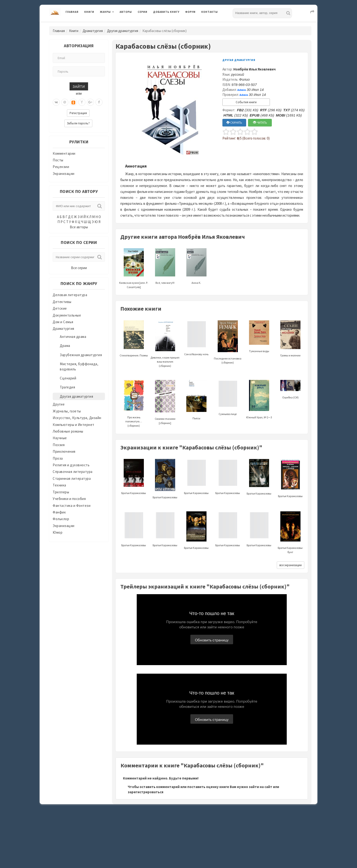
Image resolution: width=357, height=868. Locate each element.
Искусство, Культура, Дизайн (77, 418)
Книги (89, 12)
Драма (65, 346)
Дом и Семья (63, 322)
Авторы (126, 12)
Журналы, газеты (67, 411)
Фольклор (61, 519)
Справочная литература (73, 472)
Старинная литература (72, 478)
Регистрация (78, 113)
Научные (60, 438)
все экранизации (291, 565)
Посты (58, 160)
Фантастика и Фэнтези (72, 506)
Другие (59, 404)
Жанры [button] (105, 12)
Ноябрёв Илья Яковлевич (254, 69)
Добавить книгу (166, 12)
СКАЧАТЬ (234, 123)
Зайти (79, 86)
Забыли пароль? (78, 123)
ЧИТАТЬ (260, 123)
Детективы (62, 302)
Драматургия (93, 31)
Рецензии (61, 167)
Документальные (67, 315)
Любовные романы (68, 431)
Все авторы (79, 227)
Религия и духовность (71, 465)
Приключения (64, 451)
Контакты (210, 12)
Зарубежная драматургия (81, 355)
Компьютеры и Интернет (74, 425)
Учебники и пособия (69, 499)
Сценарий (68, 378)
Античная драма (73, 337)
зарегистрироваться (146, 792)
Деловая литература (70, 295)
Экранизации (64, 174)
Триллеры (61, 492)
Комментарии (64, 153)
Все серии (79, 268)
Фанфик (59, 512)
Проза (58, 458)
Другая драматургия (123, 31)
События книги (246, 102)
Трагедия (67, 387)
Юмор (58, 532)
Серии (143, 12)
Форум (190, 12)
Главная (72, 12)
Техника (59, 485)
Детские (60, 308)
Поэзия (59, 445)
